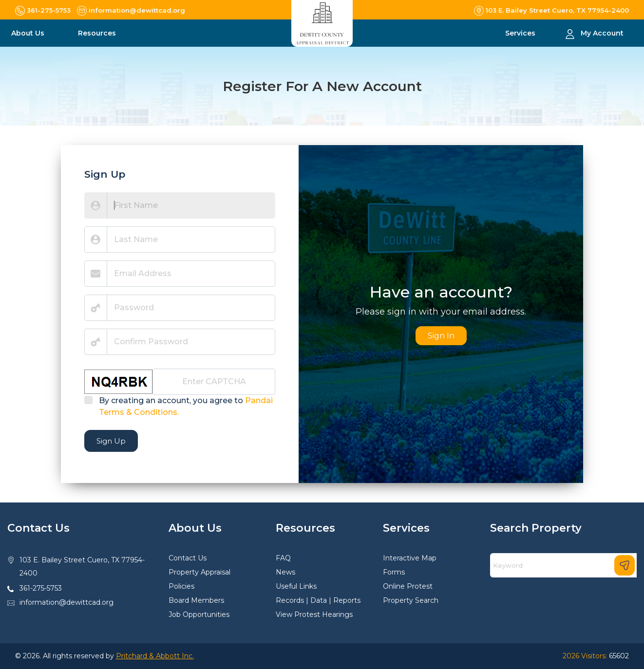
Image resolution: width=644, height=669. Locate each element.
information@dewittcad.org (66, 602)
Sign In (441, 336)
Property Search (411, 600)
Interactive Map (410, 558)
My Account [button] (602, 33)
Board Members (196, 600)
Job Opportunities (199, 614)
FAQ (283, 558)
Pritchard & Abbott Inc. (155, 656)
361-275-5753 (41, 588)
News (285, 572)
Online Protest (408, 586)
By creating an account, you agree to (186, 406)
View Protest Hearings (314, 614)
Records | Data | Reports (318, 600)
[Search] (563, 565)
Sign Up (111, 441)
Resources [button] (98, 33)
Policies (181, 586)
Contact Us (188, 558)
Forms (394, 572)
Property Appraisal (199, 572)
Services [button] (521, 33)
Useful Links (296, 586)
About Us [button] (29, 33)
